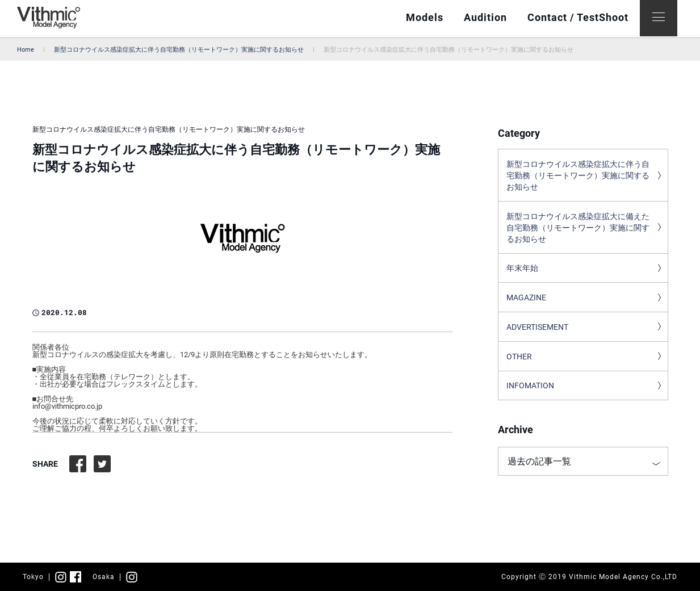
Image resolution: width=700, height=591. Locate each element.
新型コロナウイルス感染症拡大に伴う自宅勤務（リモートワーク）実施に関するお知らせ (179, 50)
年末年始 (522, 273)
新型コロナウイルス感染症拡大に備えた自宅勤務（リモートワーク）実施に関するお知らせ (578, 230)
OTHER (519, 363)
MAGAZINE (526, 303)
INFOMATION (530, 393)
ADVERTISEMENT (537, 333)
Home (26, 50)
